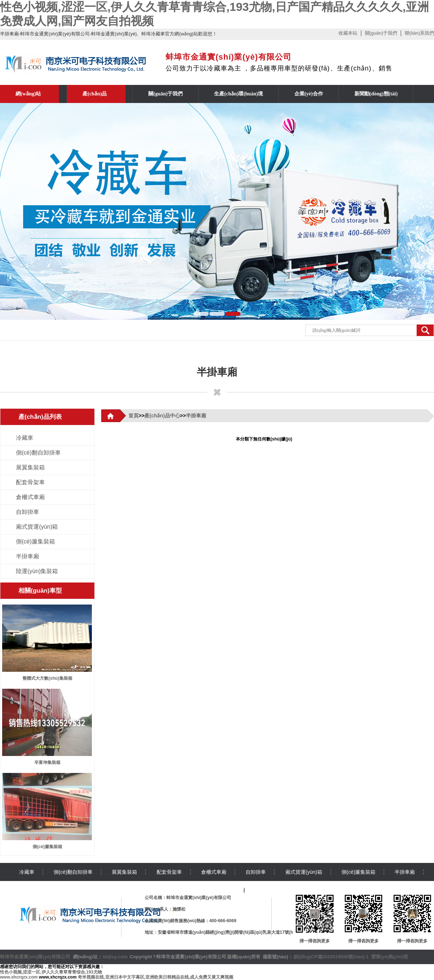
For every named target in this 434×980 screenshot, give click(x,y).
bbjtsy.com (115, 957)
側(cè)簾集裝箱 (35, 541)
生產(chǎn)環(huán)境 (239, 94)
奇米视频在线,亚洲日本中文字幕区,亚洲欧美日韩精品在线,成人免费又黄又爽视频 (156, 977)
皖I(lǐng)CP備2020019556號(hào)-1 (331, 957)
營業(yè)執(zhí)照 (390, 957)
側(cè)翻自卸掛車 (38, 453)
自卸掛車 (27, 512)
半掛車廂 (217, 372)
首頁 (133, 416)
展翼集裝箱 (30, 467)
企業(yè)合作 (309, 94)
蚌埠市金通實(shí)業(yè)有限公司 (35, 957)
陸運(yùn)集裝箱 (37, 571)
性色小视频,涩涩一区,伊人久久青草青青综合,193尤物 (51, 972)
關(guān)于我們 (381, 33)
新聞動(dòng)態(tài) (376, 94)
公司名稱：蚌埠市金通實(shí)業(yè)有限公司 (188, 898)
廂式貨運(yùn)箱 (37, 527)
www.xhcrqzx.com (19, 977)
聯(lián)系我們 (419, 33)
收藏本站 (348, 33)
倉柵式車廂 (30, 497)
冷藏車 (25, 438)
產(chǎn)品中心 (162, 416)
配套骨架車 (30, 482)
